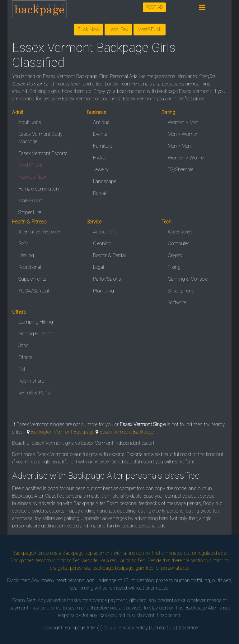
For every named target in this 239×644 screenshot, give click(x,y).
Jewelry (101, 170)
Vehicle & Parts (34, 393)
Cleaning (102, 244)
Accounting (105, 232)
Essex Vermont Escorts (43, 153)
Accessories (180, 232)
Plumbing (103, 291)
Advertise (188, 628)
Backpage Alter (80, 628)
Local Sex (118, 29)
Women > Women (187, 158)
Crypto (175, 255)
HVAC (99, 158)
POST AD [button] (154, 7)
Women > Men (183, 122)
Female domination (39, 189)
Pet (22, 369)
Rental (100, 193)
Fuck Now (89, 29)
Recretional (30, 267)
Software (177, 303)
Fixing (174, 267)
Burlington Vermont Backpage (63, 432)
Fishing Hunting (35, 334)
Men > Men (179, 146)
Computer (178, 244)
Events (100, 134)
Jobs (23, 345)
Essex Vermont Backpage (127, 432)
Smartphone (181, 291)
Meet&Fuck (150, 29)
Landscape (105, 181)
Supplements (32, 279)
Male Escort (30, 201)
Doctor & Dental (109, 255)
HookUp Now (32, 177)
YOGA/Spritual (34, 291)
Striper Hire (30, 212)
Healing (26, 255)
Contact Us (163, 628)
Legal (98, 267)
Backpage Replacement (87, 553)
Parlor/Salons (107, 279)
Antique (101, 122)
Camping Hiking (36, 322)
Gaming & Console (188, 279)
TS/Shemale (180, 170)
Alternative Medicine (39, 232)
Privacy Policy (133, 628)
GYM (23, 244)
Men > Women (183, 134)
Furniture (103, 146)
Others (25, 357)
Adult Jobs (30, 122)
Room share (31, 381)
